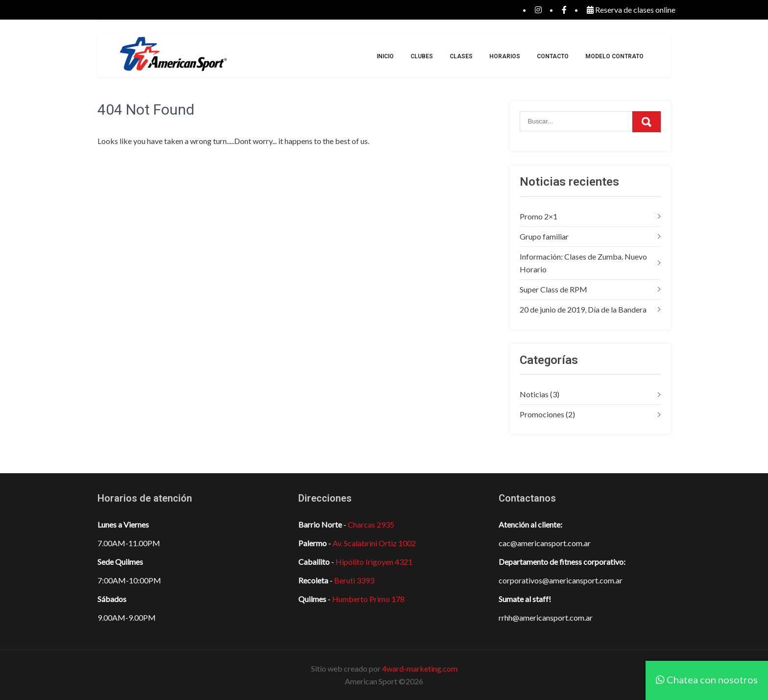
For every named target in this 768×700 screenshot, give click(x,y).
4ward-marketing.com (420, 668)
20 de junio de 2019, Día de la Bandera (583, 309)
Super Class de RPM (553, 289)
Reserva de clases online (631, 10)
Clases (461, 56)
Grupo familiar (544, 236)
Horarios (505, 56)
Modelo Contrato (614, 56)
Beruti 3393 (354, 580)
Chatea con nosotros (707, 679)
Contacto (553, 56)
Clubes (422, 56)
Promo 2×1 (539, 216)
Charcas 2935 (371, 524)
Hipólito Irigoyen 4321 (374, 562)
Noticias (534, 394)
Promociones (542, 414)
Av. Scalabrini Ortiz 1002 (374, 543)
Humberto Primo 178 (368, 599)
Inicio (385, 56)
